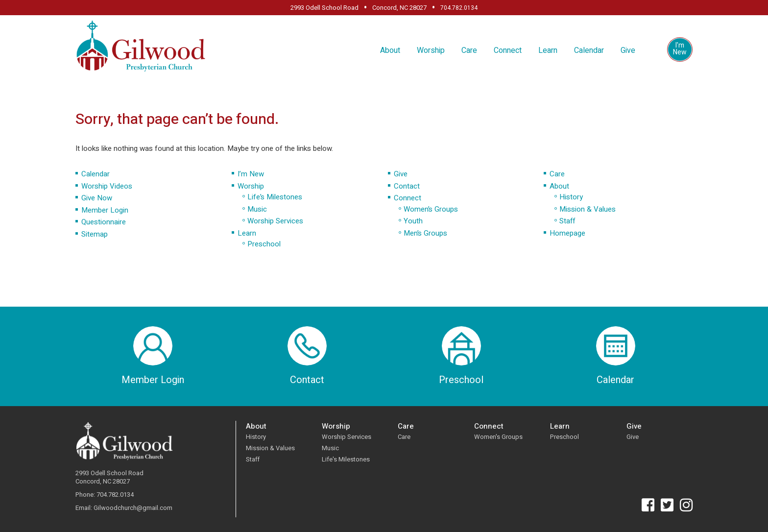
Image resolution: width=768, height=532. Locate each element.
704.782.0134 (459, 8)
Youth (413, 221)
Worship (431, 50)
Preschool (264, 244)
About (390, 50)
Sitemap (95, 234)
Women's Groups (498, 437)
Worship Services (275, 221)
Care (469, 50)
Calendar (589, 50)
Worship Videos (107, 186)
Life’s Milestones (275, 197)
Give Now (97, 198)
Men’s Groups (425, 233)
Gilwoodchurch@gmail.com (133, 508)
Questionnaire (104, 222)
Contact (407, 186)
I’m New (251, 174)
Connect (508, 50)
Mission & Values (588, 209)
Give (628, 50)
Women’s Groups (431, 209)
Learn (548, 50)
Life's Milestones (346, 459)
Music (257, 209)
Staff (567, 221)
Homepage (567, 233)
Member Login (105, 210)
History (571, 197)
